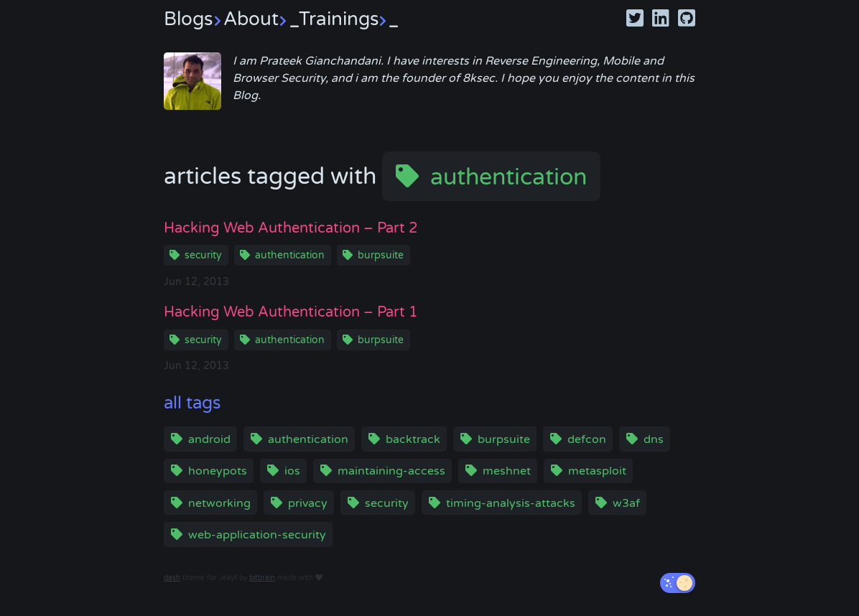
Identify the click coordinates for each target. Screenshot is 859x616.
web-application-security (257, 535)
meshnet (507, 471)
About (261, 19)
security (203, 255)
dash (172, 578)
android (209, 439)
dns (654, 439)
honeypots (218, 471)
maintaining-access (391, 471)
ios (292, 471)
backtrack (413, 439)
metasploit (597, 471)
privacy (308, 503)
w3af (626, 503)
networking (219, 503)
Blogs (194, 19)
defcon (587, 439)
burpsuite (381, 255)
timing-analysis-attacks (511, 503)
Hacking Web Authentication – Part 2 (291, 228)
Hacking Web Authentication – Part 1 (291, 312)
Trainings (349, 19)
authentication (509, 177)
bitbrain (262, 578)
